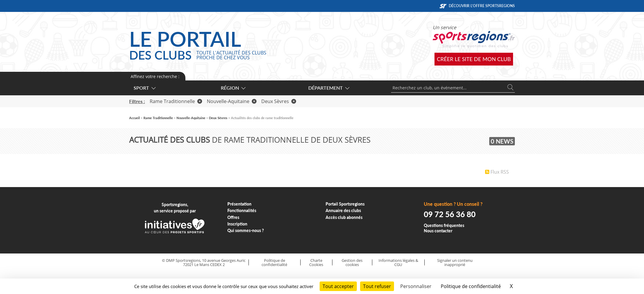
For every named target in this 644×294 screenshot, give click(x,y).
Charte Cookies (316, 263)
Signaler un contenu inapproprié (455, 263)
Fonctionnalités (242, 210)
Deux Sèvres (279, 101)
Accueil (135, 118)
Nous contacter (438, 231)
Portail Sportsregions (345, 204)
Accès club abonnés (344, 217)
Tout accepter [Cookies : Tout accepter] (338, 286)
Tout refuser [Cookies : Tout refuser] (377, 286)
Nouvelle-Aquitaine (232, 101)
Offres (233, 217)
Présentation (239, 204)
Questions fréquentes (444, 225)
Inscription (237, 224)
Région (233, 88)
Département (329, 88)
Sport (144, 88)
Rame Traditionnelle (176, 101)
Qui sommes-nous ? (246, 230)
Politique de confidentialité (274, 263)
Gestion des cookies (352, 263)
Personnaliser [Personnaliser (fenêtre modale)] (416, 286)
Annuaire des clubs (343, 210)
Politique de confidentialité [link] (471, 286)
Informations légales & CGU (398, 263)
